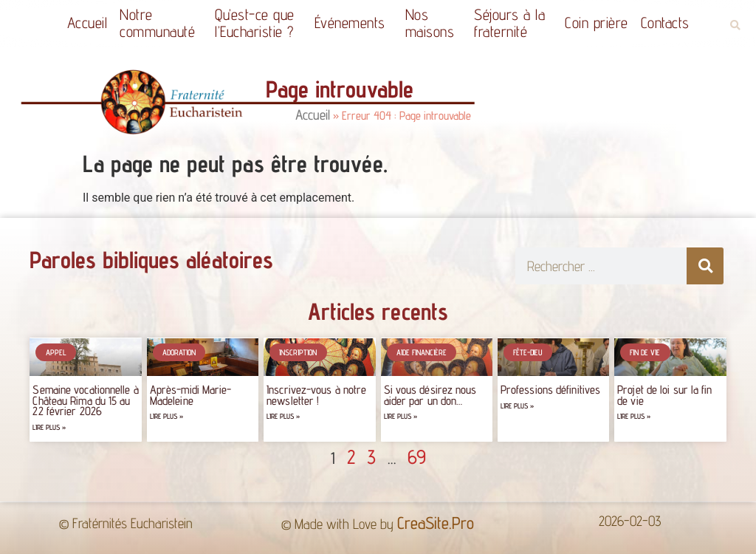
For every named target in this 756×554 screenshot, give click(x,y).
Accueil (87, 23)
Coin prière (597, 23)
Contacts (665, 23)
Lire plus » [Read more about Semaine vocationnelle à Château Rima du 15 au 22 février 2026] (49, 427)
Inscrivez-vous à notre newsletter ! (316, 395)
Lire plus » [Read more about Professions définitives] (517, 406)
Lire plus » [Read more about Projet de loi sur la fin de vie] (634, 416)
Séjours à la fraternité (513, 23)
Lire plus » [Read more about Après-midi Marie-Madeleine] (166, 416)
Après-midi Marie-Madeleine (191, 395)
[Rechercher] (705, 266)
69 (417, 456)
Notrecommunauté (161, 23)
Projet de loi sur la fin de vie (664, 395)
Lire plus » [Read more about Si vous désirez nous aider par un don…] (401, 416)
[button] (735, 25)
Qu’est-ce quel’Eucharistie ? (258, 23)
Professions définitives (550, 390)
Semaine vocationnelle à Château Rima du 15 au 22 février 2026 (85, 400)
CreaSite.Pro (436, 523)
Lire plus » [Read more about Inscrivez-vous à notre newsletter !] (283, 416)
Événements (354, 23)
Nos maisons (434, 23)
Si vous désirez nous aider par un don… (430, 395)
